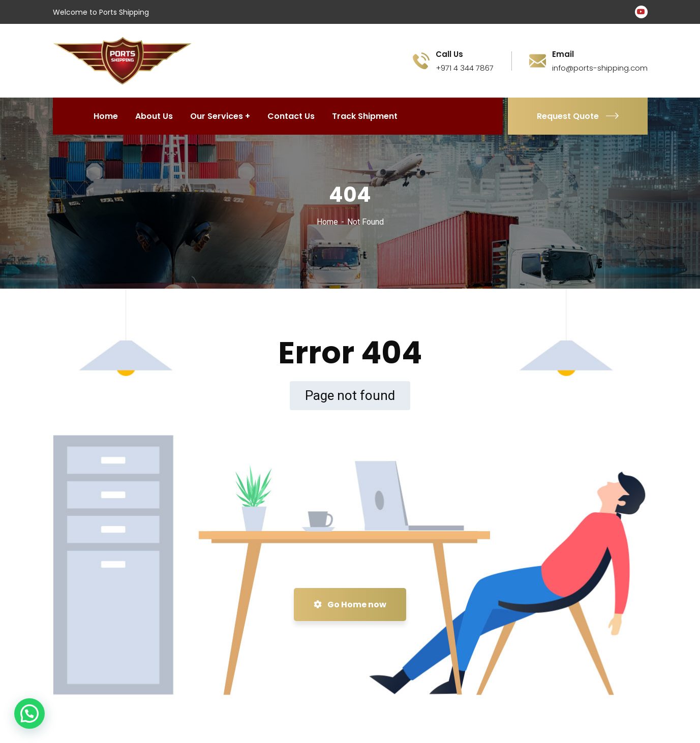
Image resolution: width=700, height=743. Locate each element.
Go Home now (350, 605)
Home (327, 222)
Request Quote (578, 116)
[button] (29, 714)
